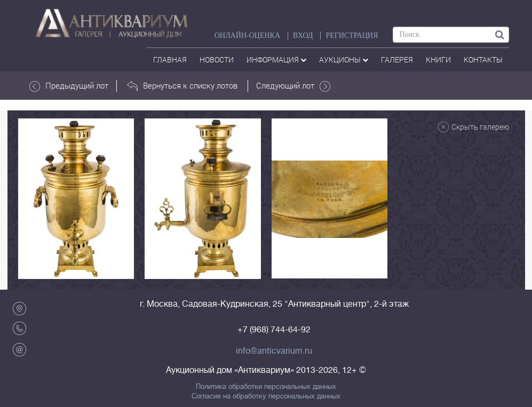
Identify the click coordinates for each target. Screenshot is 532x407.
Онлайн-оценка (247, 35)
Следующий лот (293, 86)
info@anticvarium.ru (274, 351)
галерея (397, 59)
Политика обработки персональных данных (266, 387)
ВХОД (303, 35)
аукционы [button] (344, 59)
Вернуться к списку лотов (182, 86)
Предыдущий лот (69, 86)
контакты (483, 59)
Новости (217, 59)
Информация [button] (276, 59)
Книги (438, 59)
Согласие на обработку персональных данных (266, 396)
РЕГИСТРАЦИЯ (352, 35)
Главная (170, 59)
